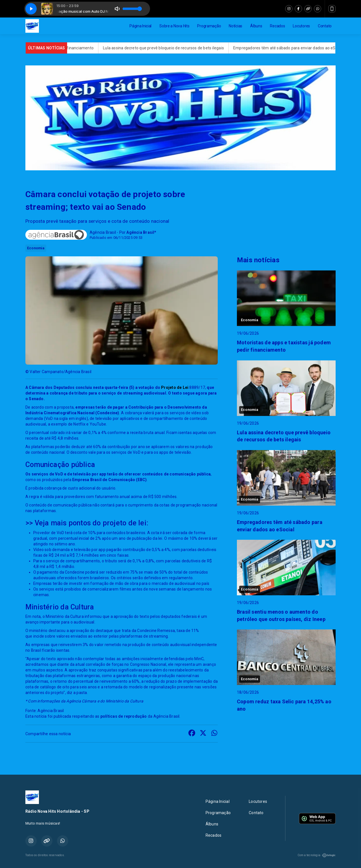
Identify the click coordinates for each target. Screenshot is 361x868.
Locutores (301, 26)
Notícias (235, 26)
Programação (209, 26)
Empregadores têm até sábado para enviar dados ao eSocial (295, 48)
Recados (277, 26)
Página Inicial (140, 26)
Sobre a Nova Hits (174, 26)
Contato (325, 26)
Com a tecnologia (317, 855)
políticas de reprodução (124, 716)
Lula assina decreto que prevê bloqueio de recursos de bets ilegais (170, 48)
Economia (36, 248)
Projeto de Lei (174, 387)
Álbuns (256, 26)
